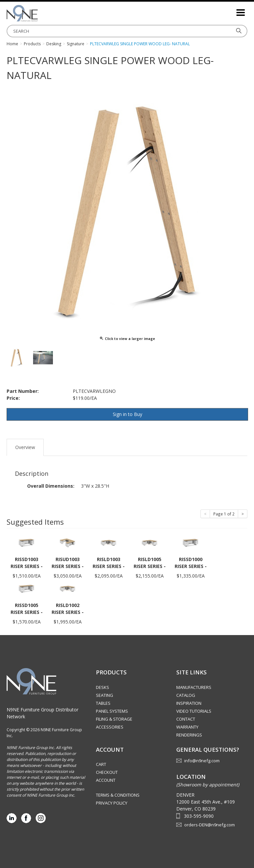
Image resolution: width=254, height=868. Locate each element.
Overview (25, 447)
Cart (101, 764)
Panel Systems (112, 711)
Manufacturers (194, 687)
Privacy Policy (112, 803)
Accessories (110, 727)
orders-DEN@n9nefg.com (210, 825)
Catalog (186, 695)
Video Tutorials (194, 711)
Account (106, 780)
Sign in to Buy (127, 414)
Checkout (107, 772)
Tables (103, 703)
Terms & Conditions (118, 795)
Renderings (189, 735)
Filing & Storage (114, 719)
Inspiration (189, 703)
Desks (103, 687)
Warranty (187, 727)
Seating (105, 695)
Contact (186, 719)
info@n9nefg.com (202, 761)
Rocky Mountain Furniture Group (40, 13)
